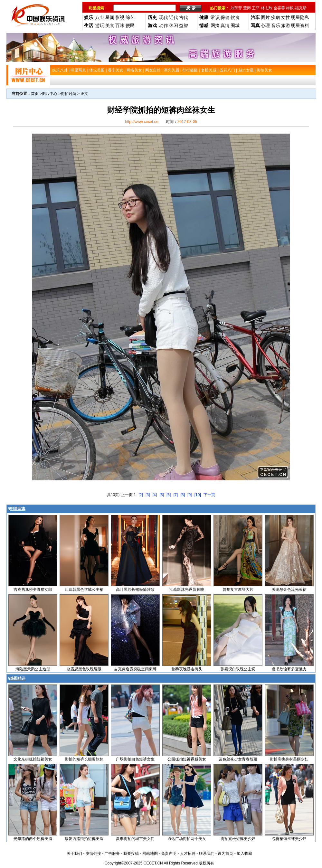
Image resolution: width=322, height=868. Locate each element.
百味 (120, 25)
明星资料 (300, 25)
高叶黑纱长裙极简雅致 (135, 590)
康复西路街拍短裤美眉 (84, 839)
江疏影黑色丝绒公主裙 (84, 590)
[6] (169, 495)
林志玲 (267, 8)
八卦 (100, 17)
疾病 (276, 17)
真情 (225, 25)
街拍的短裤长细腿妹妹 (84, 759)
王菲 (256, 8)
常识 (215, 17)
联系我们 (207, 854)
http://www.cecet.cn (142, 122)
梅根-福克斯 (296, 8)
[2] (141, 495)
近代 (174, 17)
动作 (164, 25)
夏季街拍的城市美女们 (135, 839)
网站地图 (150, 854)
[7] (176, 495)
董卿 (247, 8)
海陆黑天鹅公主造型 (33, 669)
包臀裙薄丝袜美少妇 (289, 839)
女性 (286, 17)
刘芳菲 (236, 8)
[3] (148, 495)
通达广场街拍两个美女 (187, 839)
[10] (198, 495)
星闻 (110, 17)
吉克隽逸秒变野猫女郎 (33, 590)
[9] (189, 495)
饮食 (235, 17)
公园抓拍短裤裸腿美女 (187, 759)
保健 (225, 17)
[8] (182, 495)
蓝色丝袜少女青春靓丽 (238, 759)
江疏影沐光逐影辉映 (187, 590)
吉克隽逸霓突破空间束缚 (135, 669)
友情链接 (93, 854)
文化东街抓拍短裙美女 (33, 759)
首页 (35, 94)
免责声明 (169, 854)
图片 (265, 17)
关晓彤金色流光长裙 (289, 590)
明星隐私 (300, 17)
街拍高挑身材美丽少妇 (289, 759)
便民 (130, 25)
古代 (184, 17)
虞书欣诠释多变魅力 (289, 669)
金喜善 (279, 8)
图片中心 (50, 94)
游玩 (100, 25)
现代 (164, 17)
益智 (184, 25)
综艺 (130, 17)
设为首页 (225, 854)
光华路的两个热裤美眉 (33, 839)
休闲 (174, 25)
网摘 (215, 25)
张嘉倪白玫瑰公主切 (238, 669)
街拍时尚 (69, 94)
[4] (155, 495)
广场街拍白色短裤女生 (135, 759)
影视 (120, 17)
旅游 (286, 25)
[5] (161, 495)
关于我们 (74, 854)
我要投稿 (131, 854)
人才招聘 (188, 854)
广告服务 (112, 854)
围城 (235, 25)
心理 (265, 25)
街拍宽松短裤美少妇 (238, 839)
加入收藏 (244, 854)
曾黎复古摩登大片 (238, 590)
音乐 (276, 25)
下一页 (209, 495)
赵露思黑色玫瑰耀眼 (84, 669)
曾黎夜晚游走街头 (187, 669)
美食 (110, 25)
